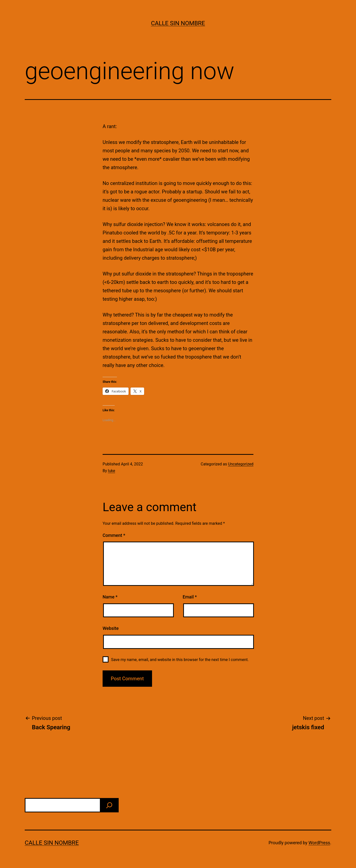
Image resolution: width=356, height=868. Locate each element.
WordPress (319, 843)
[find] (109, 805)
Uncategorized (241, 464)
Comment (114, 535)
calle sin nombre (178, 23)
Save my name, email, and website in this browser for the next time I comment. (180, 660)
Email (190, 597)
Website (111, 628)
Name (110, 597)
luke (112, 471)
